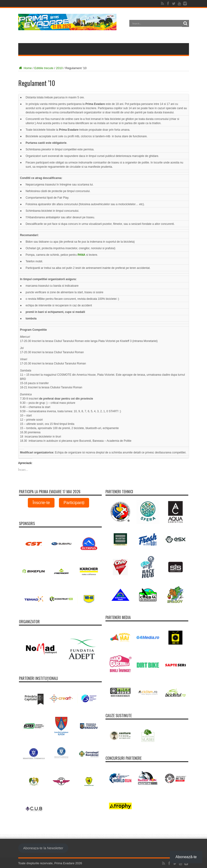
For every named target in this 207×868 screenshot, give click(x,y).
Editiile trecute (44, 68)
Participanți (74, 503)
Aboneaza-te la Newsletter (43, 848)
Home (25, 68)
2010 (59, 68)
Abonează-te (186, 857)
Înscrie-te (41, 503)
